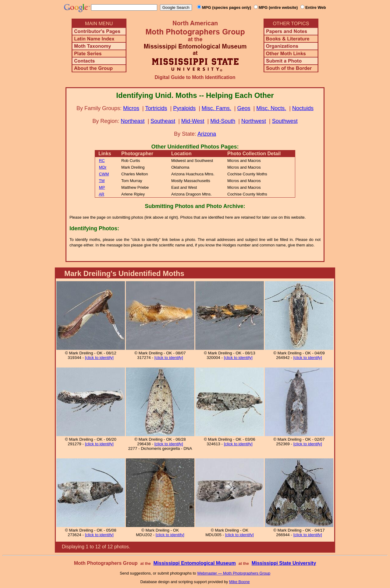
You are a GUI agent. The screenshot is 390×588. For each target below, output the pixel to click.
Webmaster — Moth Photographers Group (234, 573)
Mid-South (223, 121)
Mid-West (193, 121)
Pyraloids (184, 108)
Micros (131, 108)
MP (102, 187)
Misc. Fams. (216, 108)
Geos (244, 108)
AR (101, 194)
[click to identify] (99, 358)
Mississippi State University (284, 563)
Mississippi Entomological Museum (194, 563)
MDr (103, 167)
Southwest (285, 121)
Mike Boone (239, 582)
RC (102, 161)
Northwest (254, 121)
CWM (104, 174)
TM (102, 181)
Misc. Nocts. (271, 108)
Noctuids (303, 108)
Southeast (163, 121)
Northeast (133, 121)
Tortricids (156, 108)
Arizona (207, 134)
